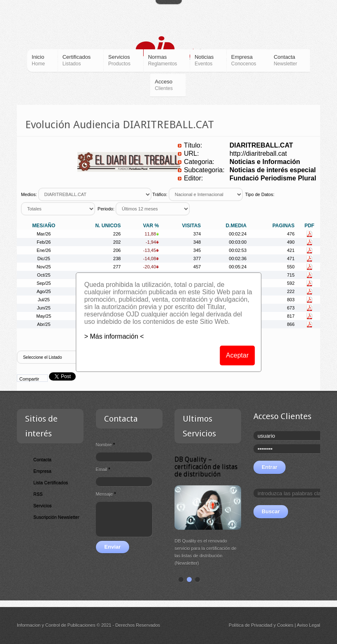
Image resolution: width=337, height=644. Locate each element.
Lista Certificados (51, 482)
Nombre (106, 445)
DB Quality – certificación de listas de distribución (217, 467)
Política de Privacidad (251, 625)
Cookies (285, 625)
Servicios (43, 506)
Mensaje (106, 494)
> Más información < (114, 336)
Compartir (29, 379)
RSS (38, 494)
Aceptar (237, 355)
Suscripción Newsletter (56, 517)
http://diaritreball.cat (258, 153)
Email (103, 469)
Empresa (42, 471)
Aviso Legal (308, 625)
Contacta (42, 459)
